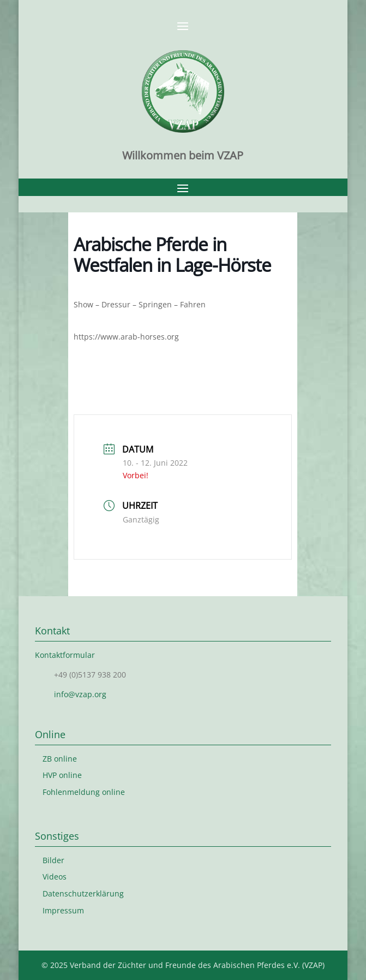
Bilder (53, 860)
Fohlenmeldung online (84, 792)
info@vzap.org (80, 694)
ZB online (60, 759)
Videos (55, 877)
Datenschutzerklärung (83, 893)
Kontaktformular (65, 655)
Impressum (63, 910)
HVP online (62, 775)
